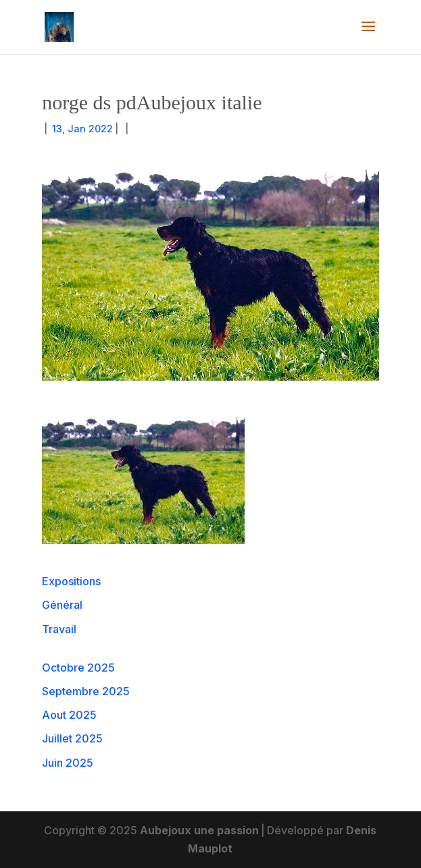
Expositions (71, 581)
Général (62, 605)
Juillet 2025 (72, 738)
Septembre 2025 (86, 691)
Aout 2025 (69, 715)
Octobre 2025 (78, 668)
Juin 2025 (68, 763)
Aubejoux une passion (199, 830)
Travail (59, 629)
